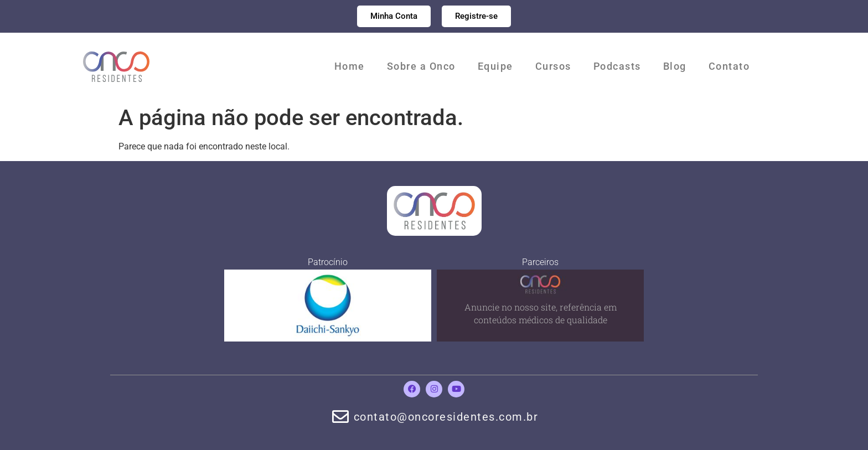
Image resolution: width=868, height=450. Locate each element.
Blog (675, 66)
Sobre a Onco (421, 66)
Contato (729, 66)
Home (350, 66)
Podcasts (617, 66)
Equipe (495, 66)
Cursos (553, 66)
